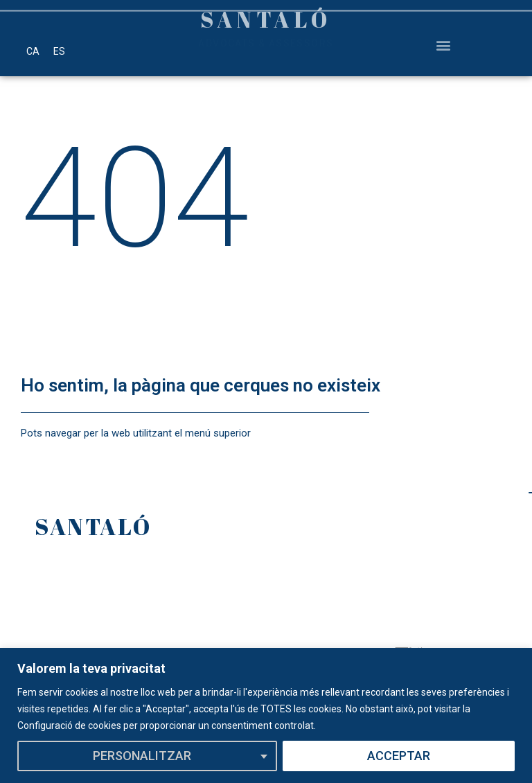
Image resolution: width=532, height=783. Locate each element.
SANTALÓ (93, 526)
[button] (443, 37)
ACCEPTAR (399, 756)
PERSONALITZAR (142, 756)
